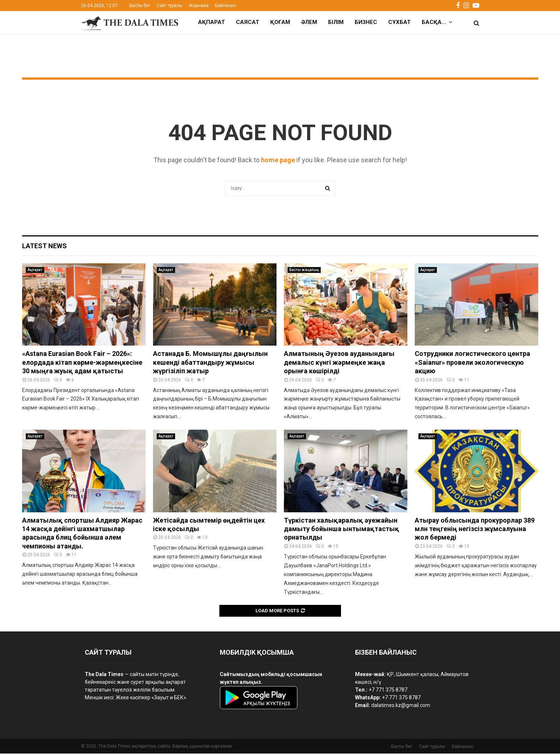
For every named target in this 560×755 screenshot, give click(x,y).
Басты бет (140, 6)
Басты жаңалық (304, 271)
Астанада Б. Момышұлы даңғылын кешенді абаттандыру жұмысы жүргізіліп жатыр (210, 364)
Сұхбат (399, 22)
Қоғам (280, 22)
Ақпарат (211, 22)
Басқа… (434, 22)
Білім (336, 22)
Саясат (248, 22)
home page (278, 161)
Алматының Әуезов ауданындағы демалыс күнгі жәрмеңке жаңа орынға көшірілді (339, 364)
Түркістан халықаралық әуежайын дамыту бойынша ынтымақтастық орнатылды (342, 530)
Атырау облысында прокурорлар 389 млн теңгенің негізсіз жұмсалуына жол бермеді (475, 530)
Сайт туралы (170, 6)
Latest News (44, 247)
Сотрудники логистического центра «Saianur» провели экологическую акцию (472, 364)
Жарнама (199, 6)
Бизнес (366, 22)
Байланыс (226, 6)
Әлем (309, 22)
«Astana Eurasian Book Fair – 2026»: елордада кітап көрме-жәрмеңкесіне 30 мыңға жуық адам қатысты (82, 364)
